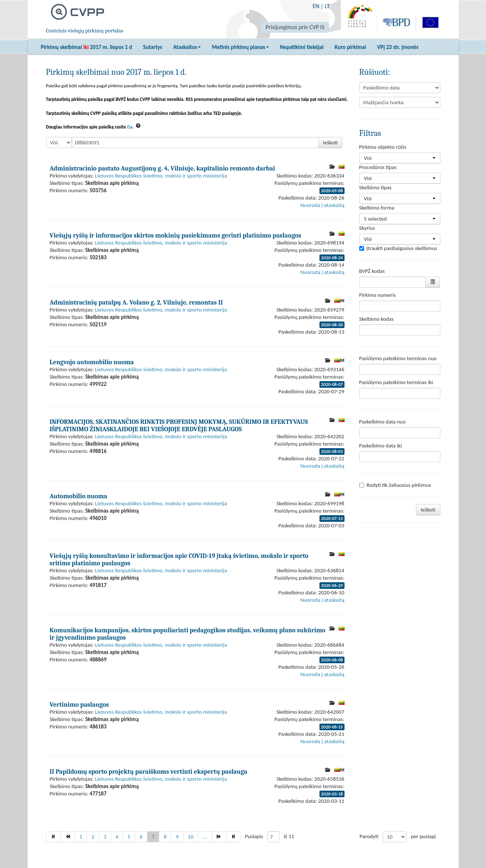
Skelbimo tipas (375, 187)
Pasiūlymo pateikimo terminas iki (396, 382)
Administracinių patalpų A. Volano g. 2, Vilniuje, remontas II (136, 302)
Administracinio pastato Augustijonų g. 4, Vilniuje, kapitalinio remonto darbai (162, 168)
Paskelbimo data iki (381, 446)
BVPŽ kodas (372, 271)
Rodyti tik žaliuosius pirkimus (395, 485)
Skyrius (367, 228)
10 (191, 837)
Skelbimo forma (377, 208)
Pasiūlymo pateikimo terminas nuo (398, 358)
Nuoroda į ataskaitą (322, 205)
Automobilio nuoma (79, 496)
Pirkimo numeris (378, 295)
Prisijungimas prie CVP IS (295, 27)
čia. (130, 127)
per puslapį (423, 836)
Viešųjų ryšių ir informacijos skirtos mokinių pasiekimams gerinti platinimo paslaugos (176, 235)
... (205, 837)
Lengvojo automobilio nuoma (92, 362)
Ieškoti (331, 143)
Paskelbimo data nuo (382, 422)
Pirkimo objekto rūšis (383, 147)
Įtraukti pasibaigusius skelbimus (398, 248)
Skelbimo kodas (377, 319)
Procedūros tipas (378, 167)
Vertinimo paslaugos (79, 704)
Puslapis (254, 836)
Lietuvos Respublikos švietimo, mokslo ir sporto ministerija (161, 176)
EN (316, 6)
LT (327, 6)
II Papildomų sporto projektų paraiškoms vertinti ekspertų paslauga (149, 772)
